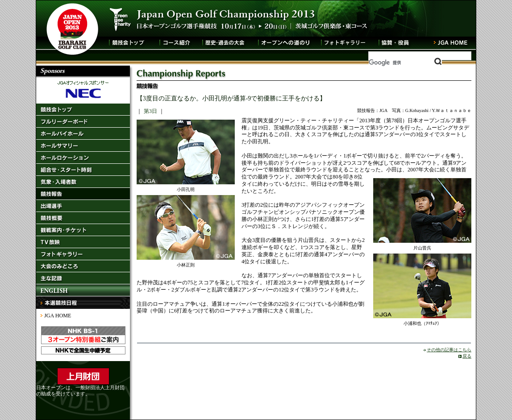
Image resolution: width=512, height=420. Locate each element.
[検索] (405, 62)
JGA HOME (58, 316)
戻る (467, 356)
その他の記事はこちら (449, 350)
